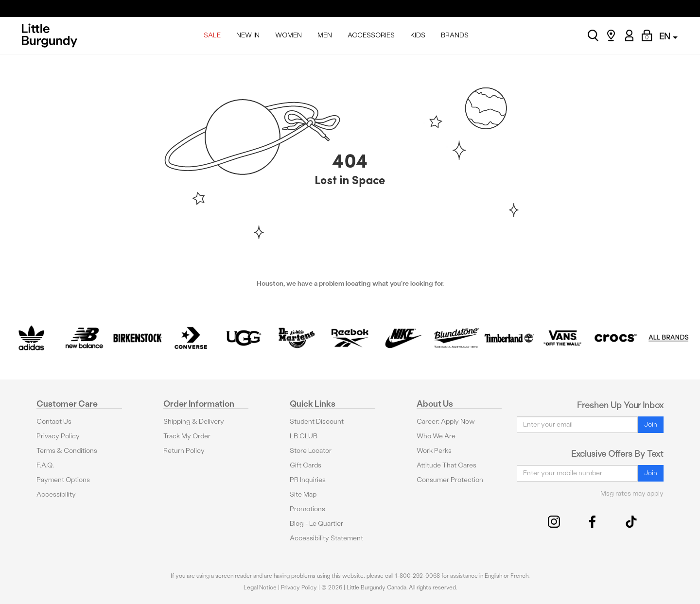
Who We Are (436, 436)
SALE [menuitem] (212, 35)
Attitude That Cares (446, 465)
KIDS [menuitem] (418, 35)
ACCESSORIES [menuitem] (371, 35)
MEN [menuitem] (325, 35)
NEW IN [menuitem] (248, 35)
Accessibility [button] (56, 494)
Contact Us (54, 422)
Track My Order (187, 436)
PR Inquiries (308, 480)
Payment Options (63, 480)
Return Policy (184, 451)
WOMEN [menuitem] (289, 35)
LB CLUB (304, 436)
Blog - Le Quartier (316, 524)
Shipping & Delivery (194, 422)
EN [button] (668, 36)
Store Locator (311, 451)
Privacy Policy (58, 436)
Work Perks (434, 451)
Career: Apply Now (446, 422)
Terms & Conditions (67, 451)
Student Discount (317, 422)
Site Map (303, 494)
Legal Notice (260, 587)
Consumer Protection (450, 480)
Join (651, 424)
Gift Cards (306, 465)
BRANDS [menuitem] (455, 35)
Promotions (307, 509)
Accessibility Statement (326, 538)
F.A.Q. (45, 465)
